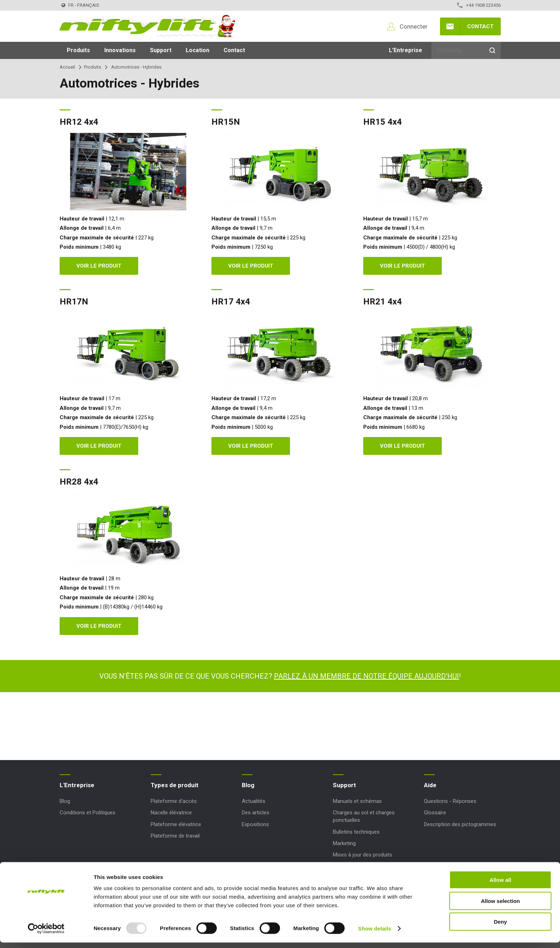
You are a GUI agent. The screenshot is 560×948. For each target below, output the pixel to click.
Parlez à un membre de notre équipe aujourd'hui (366, 676)
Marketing (344, 843)
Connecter (414, 26)
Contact (480, 26)
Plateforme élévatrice (176, 824)
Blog (65, 801)
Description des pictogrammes (460, 824)
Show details (375, 934)
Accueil (67, 67)
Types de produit (175, 785)
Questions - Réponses (450, 801)
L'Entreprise (406, 50)
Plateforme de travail (175, 836)
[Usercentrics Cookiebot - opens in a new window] (46, 934)
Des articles (256, 813)
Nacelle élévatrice (171, 813)
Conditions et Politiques (87, 813)
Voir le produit (99, 266)
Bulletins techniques (356, 832)
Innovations (120, 50)
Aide (430, 785)
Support (161, 50)
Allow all (501, 885)
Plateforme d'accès (174, 801)
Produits (78, 50)
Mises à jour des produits (362, 855)
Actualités (254, 801)
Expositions (255, 824)
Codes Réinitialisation (358, 866)
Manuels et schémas (357, 801)
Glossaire (435, 813)
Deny (501, 927)
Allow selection (500, 906)
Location (197, 50)
